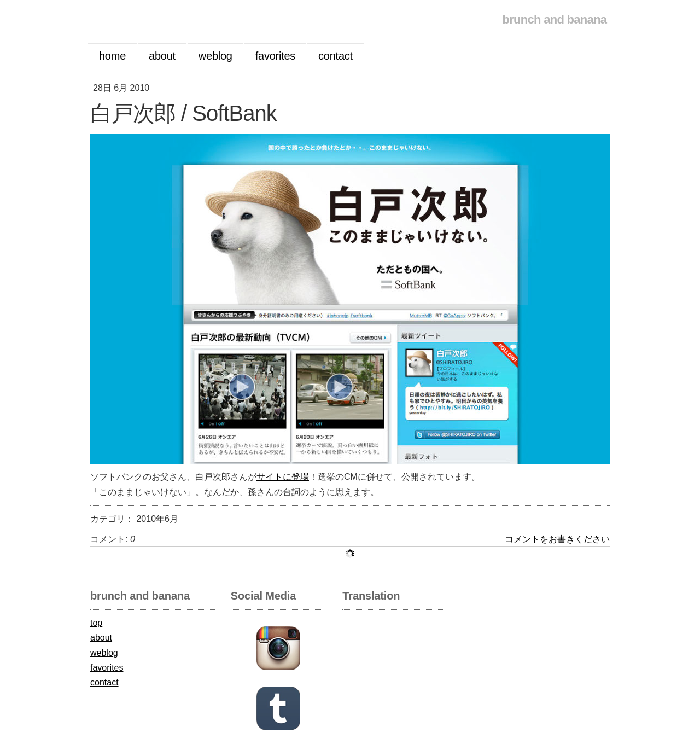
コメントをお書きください (557, 539)
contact (104, 682)
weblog (104, 653)
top (96, 623)
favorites (107, 668)
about (101, 638)
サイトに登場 (283, 477)
